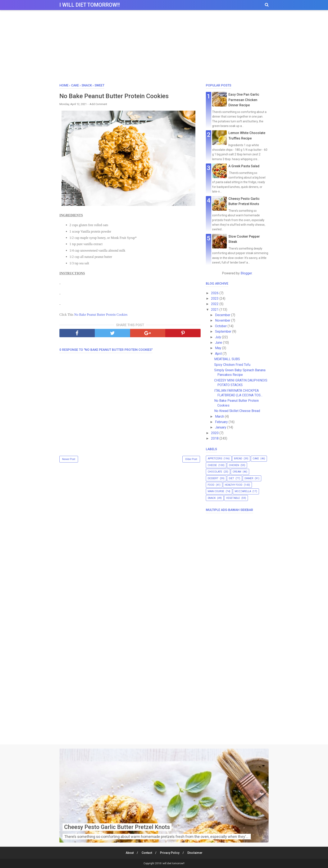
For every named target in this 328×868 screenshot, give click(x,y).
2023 (215, 298)
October (221, 326)
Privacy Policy (170, 853)
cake (256, 459)
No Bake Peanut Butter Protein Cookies (101, 315)
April (219, 354)
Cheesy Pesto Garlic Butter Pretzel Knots (118, 827)
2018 (215, 438)
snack (212, 498)
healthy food (234, 485)
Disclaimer (195, 853)
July (218, 337)
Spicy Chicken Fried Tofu (232, 365)
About (130, 853)
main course (216, 491)
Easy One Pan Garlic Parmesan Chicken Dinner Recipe (244, 100)
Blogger (246, 273)
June (219, 343)
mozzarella (243, 491)
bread (238, 459)
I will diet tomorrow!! (90, 5)
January (221, 427)
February (222, 422)
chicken (234, 465)
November (223, 320)
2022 (215, 304)
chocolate (215, 472)
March (220, 416)
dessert (213, 478)
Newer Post (69, 459)
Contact (147, 853)
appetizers (215, 459)
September (224, 331)
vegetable (233, 498)
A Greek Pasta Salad (244, 166)
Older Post (191, 459)
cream (237, 472)
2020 (215, 433)
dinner (249, 478)
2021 (215, 310)
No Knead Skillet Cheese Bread (237, 411)
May (219, 348)
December (223, 315)
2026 (215, 293)
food (211, 485)
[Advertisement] (164, 48)
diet (231, 478)
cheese (212, 465)
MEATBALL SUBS (227, 359)
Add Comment (98, 104)
